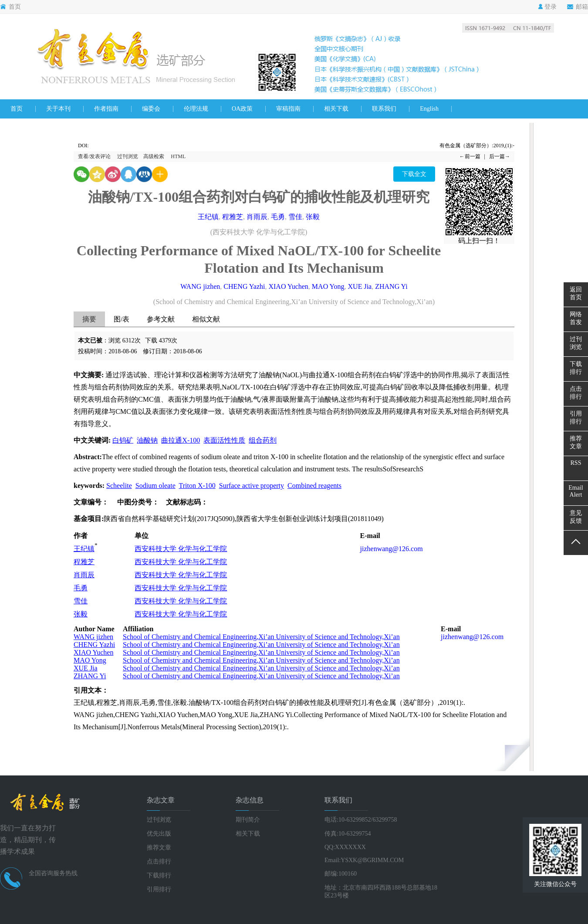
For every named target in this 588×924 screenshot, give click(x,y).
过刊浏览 (128, 156)
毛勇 (278, 217)
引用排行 (159, 889)
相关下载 (336, 109)
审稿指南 (288, 109)
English (429, 109)
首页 (10, 7)
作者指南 (106, 109)
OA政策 (242, 109)
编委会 (151, 109)
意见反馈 (576, 517)
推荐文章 (159, 848)
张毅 (313, 217)
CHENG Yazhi (244, 286)
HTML (178, 156)
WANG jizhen (200, 286)
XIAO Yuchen (288, 286)
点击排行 (159, 861)
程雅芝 (233, 217)
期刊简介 (248, 820)
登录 (547, 7)
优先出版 (159, 834)
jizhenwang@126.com (392, 549)
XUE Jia (360, 286)
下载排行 (159, 875)
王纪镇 (208, 217)
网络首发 (576, 318)
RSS (576, 463)
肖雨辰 (257, 217)
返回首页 (576, 293)
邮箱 (578, 7)
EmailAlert (576, 491)
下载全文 (414, 174)
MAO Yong (328, 286)
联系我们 (384, 109)
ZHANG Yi (391, 286)
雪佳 (295, 217)
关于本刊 (58, 109)
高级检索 (154, 156)
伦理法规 (196, 109)
